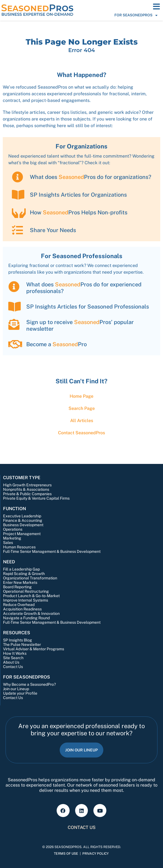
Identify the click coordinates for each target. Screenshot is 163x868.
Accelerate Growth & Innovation (31, 613)
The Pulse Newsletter (22, 644)
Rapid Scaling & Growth (24, 574)
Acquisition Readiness (22, 609)
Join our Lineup (16, 689)
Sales (8, 543)
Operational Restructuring (26, 591)
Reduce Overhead (19, 605)
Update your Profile (20, 693)
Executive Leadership (22, 516)
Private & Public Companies (27, 494)
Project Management (22, 534)
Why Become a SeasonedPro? (29, 684)
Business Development (23, 525)
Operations (13, 529)
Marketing (12, 538)
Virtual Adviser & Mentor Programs (34, 649)
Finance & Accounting (23, 520)
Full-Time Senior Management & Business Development (52, 551)
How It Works (15, 653)
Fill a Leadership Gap (21, 569)
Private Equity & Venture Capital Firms (36, 498)
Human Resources (19, 547)
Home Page (81, 396)
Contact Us (13, 667)
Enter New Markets (20, 582)
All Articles (82, 421)
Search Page (82, 408)
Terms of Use (66, 854)
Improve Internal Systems (26, 600)
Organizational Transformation (30, 578)
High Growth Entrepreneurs (27, 485)
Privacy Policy (95, 854)
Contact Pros (81, 433)
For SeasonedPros (136, 15)
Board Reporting (17, 587)
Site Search (13, 658)
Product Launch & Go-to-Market (31, 596)
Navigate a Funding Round (26, 618)
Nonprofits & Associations (26, 489)
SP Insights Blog (18, 640)
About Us (11, 662)
